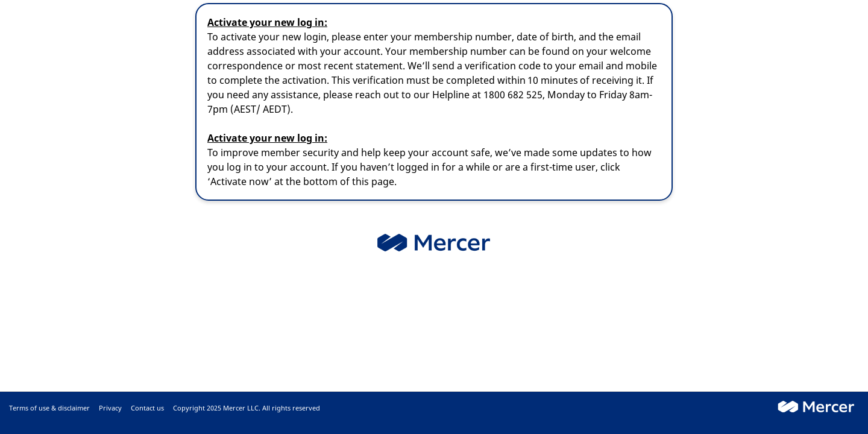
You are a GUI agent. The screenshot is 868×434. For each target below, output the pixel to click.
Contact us (147, 408)
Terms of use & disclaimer (49, 408)
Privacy (110, 408)
